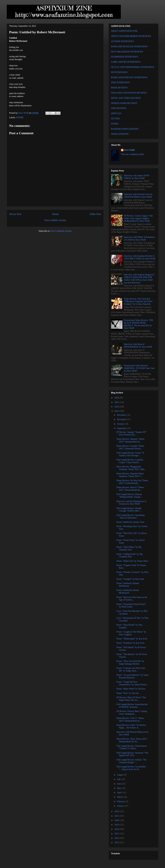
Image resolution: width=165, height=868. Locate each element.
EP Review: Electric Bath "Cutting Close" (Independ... (132, 713)
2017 (117, 834)
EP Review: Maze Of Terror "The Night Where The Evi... (131, 699)
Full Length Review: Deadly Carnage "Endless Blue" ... (129, 510)
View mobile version (55, 220)
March (120, 797)
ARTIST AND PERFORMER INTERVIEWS (131, 36)
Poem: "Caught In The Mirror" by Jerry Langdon (131, 633)
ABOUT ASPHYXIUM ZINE (124, 31)
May (119, 788)
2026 (117, 398)
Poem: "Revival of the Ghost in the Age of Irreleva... (132, 599)
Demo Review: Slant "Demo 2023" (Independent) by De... (132, 740)
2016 (117, 838)
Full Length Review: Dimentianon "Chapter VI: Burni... (131, 747)
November (122, 419)
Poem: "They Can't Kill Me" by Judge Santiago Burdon (130, 662)
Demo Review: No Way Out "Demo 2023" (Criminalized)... (132, 482)
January (121, 806)
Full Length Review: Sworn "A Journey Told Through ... (130, 454)
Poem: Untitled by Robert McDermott (128, 585)
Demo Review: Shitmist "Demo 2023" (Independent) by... (130, 440)
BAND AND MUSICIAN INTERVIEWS (129, 47)
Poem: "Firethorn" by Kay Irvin (130, 643)
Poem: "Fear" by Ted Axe (128, 693)
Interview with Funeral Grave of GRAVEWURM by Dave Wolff (138, 196)
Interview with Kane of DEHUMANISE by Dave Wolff (138, 346)
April (120, 793)
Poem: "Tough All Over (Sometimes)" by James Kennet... (132, 683)
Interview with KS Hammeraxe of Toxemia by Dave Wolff (131, 503)
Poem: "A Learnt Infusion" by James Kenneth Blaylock (132, 676)
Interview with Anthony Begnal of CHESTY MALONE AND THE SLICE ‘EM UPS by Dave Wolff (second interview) (139, 279)
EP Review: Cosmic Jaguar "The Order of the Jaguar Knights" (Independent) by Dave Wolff (138, 218)
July (119, 779)
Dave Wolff (129, 150)
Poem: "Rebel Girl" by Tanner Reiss (132, 561)
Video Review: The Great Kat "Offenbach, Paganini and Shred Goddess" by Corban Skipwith (138, 302)
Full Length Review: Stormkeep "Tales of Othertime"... (131, 516)
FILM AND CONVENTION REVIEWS (129, 93)
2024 (117, 407)
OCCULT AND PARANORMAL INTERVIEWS (133, 67)
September (122, 428)
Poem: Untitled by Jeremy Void (130, 522)
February (121, 802)
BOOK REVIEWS (119, 88)
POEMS (20, 118)
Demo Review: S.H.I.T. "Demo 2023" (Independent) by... (130, 719)
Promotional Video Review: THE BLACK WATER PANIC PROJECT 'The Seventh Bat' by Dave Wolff (139, 324)
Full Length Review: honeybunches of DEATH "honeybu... (132, 706)
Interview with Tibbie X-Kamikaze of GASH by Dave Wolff (139, 238)
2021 (117, 816)
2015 (117, 842)
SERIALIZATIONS (120, 134)
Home (56, 214)
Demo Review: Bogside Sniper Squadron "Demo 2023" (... (130, 475)
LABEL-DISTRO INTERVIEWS (126, 62)
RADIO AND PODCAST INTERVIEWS (129, 77)
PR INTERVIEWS (119, 72)
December (122, 415)
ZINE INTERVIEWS (120, 82)
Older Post (95, 214)
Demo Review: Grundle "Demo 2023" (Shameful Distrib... (130, 447)
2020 (117, 820)
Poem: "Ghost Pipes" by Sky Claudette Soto (129, 548)
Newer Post (15, 214)
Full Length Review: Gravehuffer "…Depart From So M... (131, 768)
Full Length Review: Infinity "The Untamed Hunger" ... (131, 761)
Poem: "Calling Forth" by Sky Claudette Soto (130, 555)
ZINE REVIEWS (119, 108)
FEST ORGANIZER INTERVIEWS (127, 52)
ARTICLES (116, 113)
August (120, 775)
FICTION (115, 119)
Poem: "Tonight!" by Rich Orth (130, 579)
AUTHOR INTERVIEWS (123, 41)
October (121, 424)
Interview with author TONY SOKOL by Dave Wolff (137, 177)
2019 (117, 825)
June (119, 784)
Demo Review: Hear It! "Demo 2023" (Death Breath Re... (130, 489)
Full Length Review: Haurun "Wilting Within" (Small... (129, 496)
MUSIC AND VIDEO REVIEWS (126, 98)
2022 (117, 811)
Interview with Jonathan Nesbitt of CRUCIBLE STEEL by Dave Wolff (140, 257)
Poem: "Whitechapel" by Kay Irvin (132, 639)
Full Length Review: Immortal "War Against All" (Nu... (132, 754)
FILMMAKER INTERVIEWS (125, 57)
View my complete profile (132, 154)
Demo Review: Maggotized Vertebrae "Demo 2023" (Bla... (131, 468)
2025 (117, 402)
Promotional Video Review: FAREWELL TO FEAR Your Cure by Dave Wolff (139, 368)
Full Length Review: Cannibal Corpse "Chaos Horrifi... (130, 461)
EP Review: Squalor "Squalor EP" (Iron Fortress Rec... (131, 433)
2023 (117, 411)
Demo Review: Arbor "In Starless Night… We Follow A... (131, 726)
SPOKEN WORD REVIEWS (124, 103)
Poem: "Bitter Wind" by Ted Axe (131, 689)
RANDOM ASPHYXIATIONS (125, 129)
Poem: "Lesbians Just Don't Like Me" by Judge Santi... (131, 669)
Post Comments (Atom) (61, 231)
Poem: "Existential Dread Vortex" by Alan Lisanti (131, 606)
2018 (117, 829)
